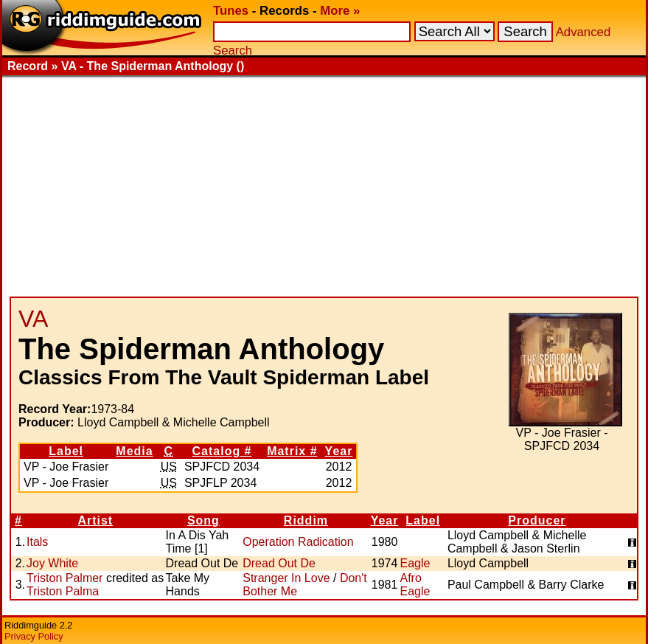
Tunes (231, 11)
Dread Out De (279, 563)
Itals (37, 542)
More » (340, 11)
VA (33, 319)
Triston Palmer (65, 578)
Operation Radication (298, 542)
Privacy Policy (34, 636)
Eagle (415, 563)
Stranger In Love (286, 578)
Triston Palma (63, 591)
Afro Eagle (415, 585)
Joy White (52, 563)
